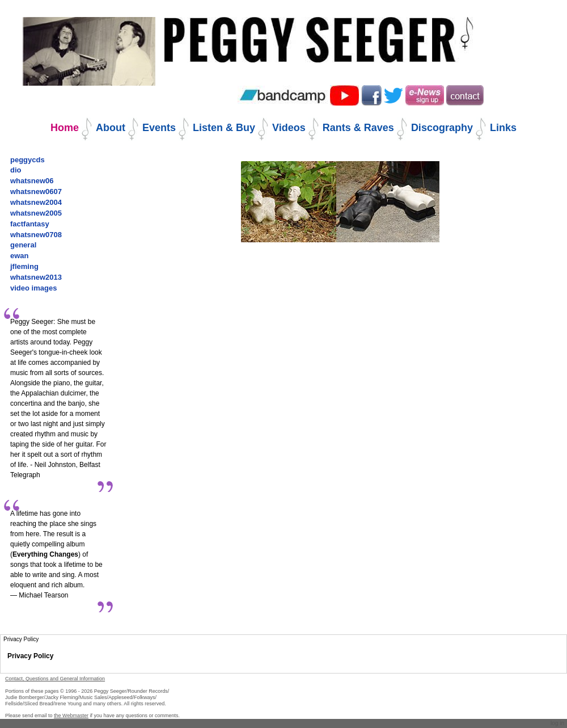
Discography (442, 128)
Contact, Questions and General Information (55, 679)
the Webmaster (71, 716)
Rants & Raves (358, 128)
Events (159, 128)
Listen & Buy (224, 128)
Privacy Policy (30, 656)
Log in (557, 723)
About (111, 128)
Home (65, 128)
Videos (289, 128)
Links (503, 128)
